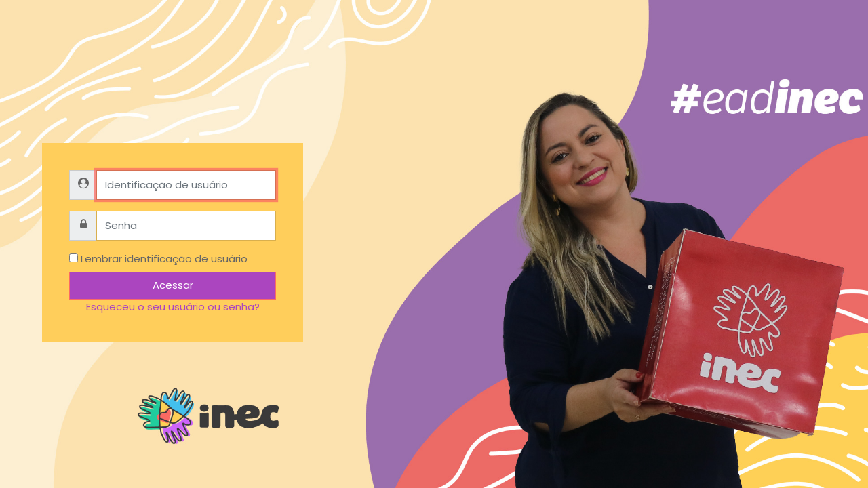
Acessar (173, 285)
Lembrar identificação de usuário (164, 259)
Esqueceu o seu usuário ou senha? (173, 307)
